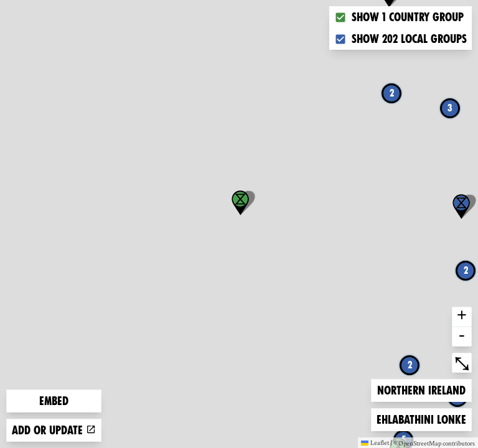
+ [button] (462, 317)
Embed (54, 401)
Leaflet (375, 442)
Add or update (54, 430)
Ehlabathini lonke (421, 418)
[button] (461, 207)
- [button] (462, 337)
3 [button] (450, 108)
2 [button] (392, 93)
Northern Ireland (421, 389)
